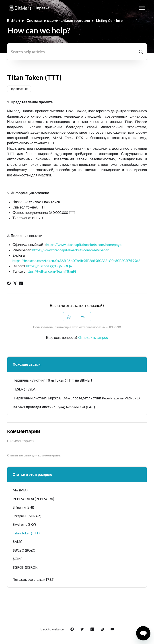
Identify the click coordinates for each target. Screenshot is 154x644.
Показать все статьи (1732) (34, 579)
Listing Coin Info (109, 20)
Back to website (52, 629)
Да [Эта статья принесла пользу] (70, 316)
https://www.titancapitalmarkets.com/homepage (84, 244)
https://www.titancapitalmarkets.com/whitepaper (71, 250)
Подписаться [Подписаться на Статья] (19, 89)
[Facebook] (9, 284)
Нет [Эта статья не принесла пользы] (84, 316)
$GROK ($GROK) (26, 567)
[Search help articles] (77, 52)
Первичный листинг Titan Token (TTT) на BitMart (52, 380)
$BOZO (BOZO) (25, 550)
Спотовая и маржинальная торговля (58, 20)
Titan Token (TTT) (26, 533)
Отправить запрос (93, 337)
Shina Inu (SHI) (23, 507)
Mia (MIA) (20, 490)
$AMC (17, 542)
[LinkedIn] (21, 284)
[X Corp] (15, 284)
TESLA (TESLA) (25, 389)
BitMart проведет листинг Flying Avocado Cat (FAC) (54, 407)
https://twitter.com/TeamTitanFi (51, 271)
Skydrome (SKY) (24, 524)
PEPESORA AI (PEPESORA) (33, 499)
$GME (17, 559)
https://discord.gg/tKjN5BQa (49, 266)
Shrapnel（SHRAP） (28, 516)
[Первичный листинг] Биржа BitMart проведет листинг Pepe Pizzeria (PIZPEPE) (76, 398)
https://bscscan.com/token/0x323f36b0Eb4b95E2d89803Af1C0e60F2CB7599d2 (76, 261)
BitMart (14, 20)
